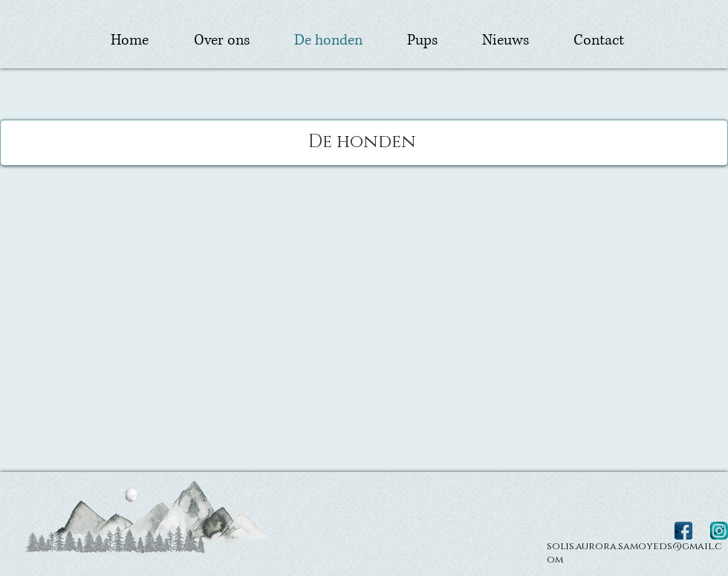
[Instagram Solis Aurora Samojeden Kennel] (719, 531)
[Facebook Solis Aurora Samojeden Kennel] (683, 531)
